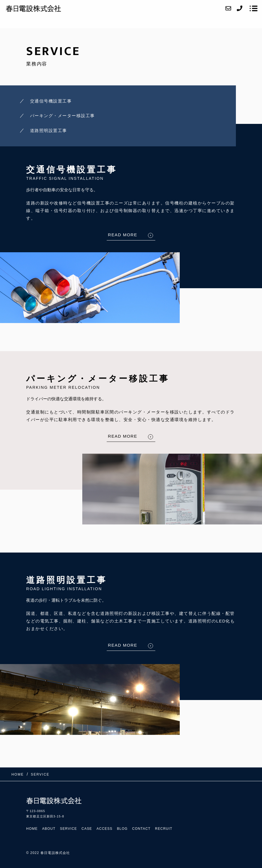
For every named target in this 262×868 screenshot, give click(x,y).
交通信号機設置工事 (51, 101)
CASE (87, 829)
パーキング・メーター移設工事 (62, 116)
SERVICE (68, 829)
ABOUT (49, 829)
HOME (32, 829)
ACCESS (105, 829)
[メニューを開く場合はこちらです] (254, 8)
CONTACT (142, 829)
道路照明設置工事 (49, 130)
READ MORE (122, 235)
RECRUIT (164, 829)
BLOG (122, 829)
